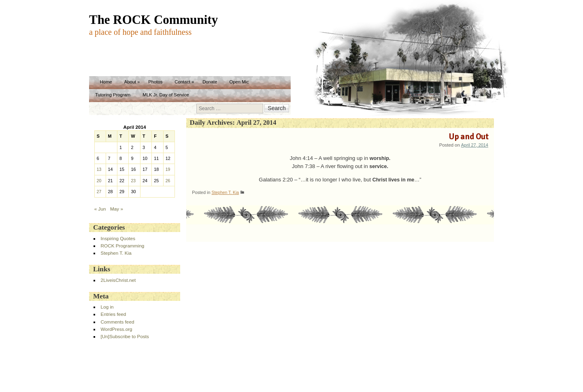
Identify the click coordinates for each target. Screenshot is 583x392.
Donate (210, 82)
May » (117, 209)
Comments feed (118, 322)
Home (106, 82)
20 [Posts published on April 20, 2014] (99, 181)
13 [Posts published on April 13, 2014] (99, 169)
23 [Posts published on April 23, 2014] (133, 181)
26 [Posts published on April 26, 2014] (168, 181)
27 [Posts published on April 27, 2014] (99, 192)
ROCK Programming (123, 246)
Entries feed (114, 314)
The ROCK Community (153, 20)
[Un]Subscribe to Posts (125, 336)
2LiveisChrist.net (118, 280)
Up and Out (468, 137)
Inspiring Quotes (118, 238)
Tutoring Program (113, 95)
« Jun (100, 209)
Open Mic (239, 82)
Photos (155, 82)
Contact (182, 82)
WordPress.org (117, 329)
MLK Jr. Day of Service (166, 95)
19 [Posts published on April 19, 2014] (168, 169)
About (130, 82)
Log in (107, 307)
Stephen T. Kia (225, 193)
